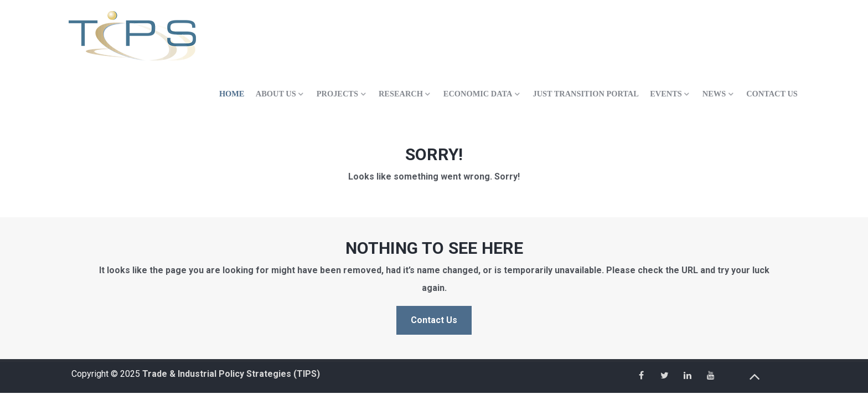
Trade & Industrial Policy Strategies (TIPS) (231, 374)
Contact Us (434, 320)
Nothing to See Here (434, 248)
